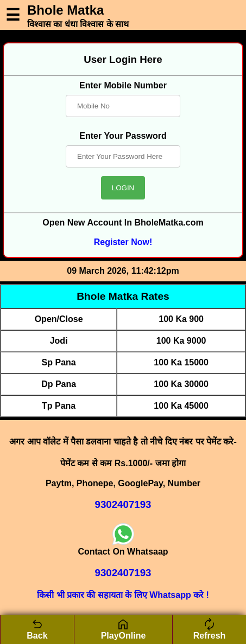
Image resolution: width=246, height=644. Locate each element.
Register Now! (123, 242)
